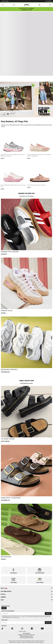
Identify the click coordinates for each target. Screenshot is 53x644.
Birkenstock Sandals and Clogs (26, 636)
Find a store (4, 620)
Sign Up (4, 608)
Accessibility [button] (48, 1)
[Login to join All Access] (26, 8)
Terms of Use (20, 617)
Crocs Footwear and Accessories (26, 638)
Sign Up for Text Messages (8, 611)
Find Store (48, 623)
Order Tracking (5, 1)
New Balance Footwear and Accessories (27, 635)
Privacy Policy (26, 617)
